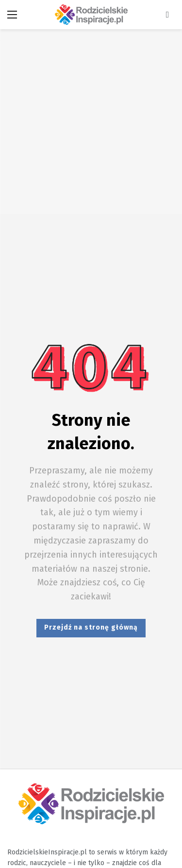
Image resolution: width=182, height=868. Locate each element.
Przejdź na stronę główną (91, 627)
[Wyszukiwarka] (167, 15)
